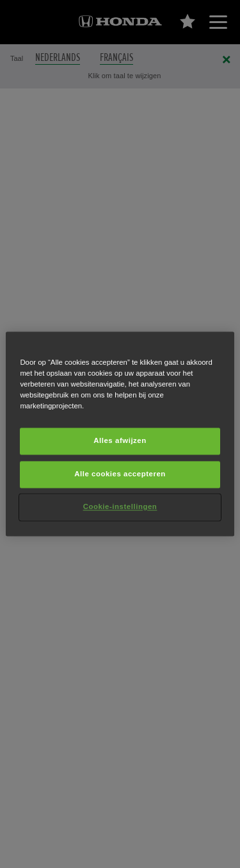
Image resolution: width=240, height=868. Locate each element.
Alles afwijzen (120, 441)
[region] (120, 434)
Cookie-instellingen (120, 507)
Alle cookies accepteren (120, 474)
